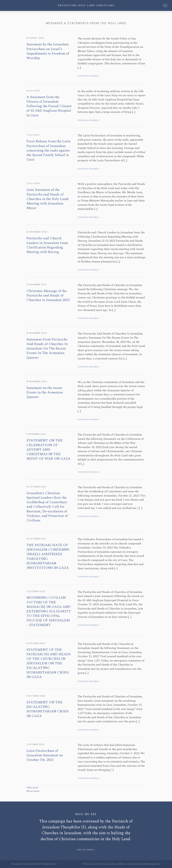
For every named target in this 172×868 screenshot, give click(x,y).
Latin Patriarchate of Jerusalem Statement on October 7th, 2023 (45, 755)
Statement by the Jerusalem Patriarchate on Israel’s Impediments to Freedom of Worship (48, 51)
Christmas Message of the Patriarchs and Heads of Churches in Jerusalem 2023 (48, 295)
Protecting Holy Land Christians (86, 5)
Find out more (86, 850)
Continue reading (89, 76)
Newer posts (33, 791)
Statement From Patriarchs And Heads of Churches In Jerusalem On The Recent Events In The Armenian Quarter (47, 349)
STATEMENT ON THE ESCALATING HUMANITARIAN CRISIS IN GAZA (47, 709)
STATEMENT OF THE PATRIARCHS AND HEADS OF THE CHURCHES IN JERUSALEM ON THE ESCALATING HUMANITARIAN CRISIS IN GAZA (48, 663)
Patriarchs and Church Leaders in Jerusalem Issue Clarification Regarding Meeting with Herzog (47, 245)
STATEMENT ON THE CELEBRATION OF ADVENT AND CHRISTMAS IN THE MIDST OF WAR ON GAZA (48, 450)
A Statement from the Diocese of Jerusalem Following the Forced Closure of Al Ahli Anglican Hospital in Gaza (49, 106)
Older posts (32, 788)
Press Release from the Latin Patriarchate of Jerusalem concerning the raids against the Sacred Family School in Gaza (48, 150)
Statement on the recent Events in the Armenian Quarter (45, 392)
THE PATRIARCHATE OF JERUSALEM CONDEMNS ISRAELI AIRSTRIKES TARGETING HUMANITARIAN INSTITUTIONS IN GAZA (48, 556)
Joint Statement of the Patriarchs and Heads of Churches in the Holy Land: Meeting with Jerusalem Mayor (48, 199)
